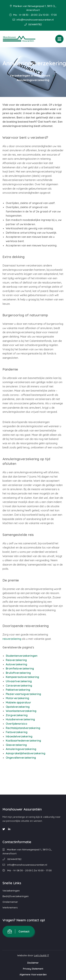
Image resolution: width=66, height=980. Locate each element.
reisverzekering (12, 639)
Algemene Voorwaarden (33, 975)
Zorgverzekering (17, 715)
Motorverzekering (17, 698)
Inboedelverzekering (19, 736)
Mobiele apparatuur (18, 702)
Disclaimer (33, 963)
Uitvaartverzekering (19, 681)
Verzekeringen (11, 891)
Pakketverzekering (18, 690)
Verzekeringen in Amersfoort (30, 75)
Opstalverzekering (18, 707)
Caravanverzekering (19, 686)
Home (30, 71)
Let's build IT (42, 955)
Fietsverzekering (17, 732)
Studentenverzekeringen (22, 656)
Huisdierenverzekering (20, 719)
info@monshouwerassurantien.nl (33, 20)
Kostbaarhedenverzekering (23, 741)
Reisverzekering (16, 660)
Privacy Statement (33, 969)
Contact (19, 931)
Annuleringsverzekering (21, 749)
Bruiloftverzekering (18, 673)
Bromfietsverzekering (20, 668)
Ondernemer (10, 902)
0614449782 (33, 24)
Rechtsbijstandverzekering (23, 728)
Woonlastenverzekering (21, 711)
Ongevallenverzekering (21, 758)
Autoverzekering (16, 664)
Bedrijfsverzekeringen (16, 896)
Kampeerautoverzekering (22, 677)
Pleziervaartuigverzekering (23, 694)
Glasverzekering (16, 745)
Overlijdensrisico (16, 724)
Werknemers (10, 908)
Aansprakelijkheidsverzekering (26, 753)
